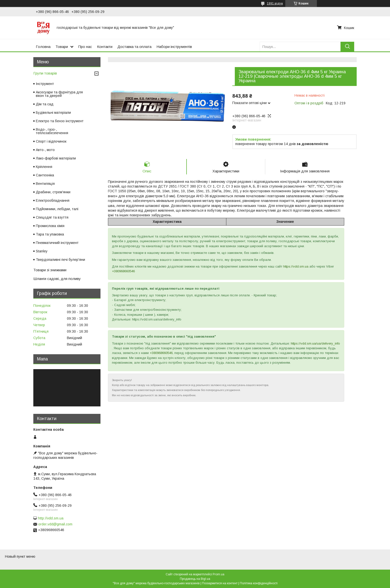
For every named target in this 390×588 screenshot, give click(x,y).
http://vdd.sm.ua (51, 518)
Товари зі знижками (50, 270)
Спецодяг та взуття (52, 217)
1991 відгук (275, 3)
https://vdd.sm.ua (296, 266)
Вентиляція (45, 184)
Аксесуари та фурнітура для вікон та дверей (59, 94)
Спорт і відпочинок (51, 141)
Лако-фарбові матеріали (56, 158)
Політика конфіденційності (259, 583)
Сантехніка (45, 175)
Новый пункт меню (20, 556)
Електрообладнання (53, 200)
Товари (62, 47)
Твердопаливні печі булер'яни (60, 260)
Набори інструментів (174, 47)
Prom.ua (219, 574)
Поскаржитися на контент (220, 583)
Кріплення (44, 167)
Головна (43, 47)
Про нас (85, 47)
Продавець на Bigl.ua (195, 579)
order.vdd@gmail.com (55, 524)
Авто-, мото (45, 150)
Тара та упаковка (50, 234)
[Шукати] (347, 47)
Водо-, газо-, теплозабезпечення (52, 131)
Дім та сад (45, 104)
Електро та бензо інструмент (60, 121)
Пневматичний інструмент (57, 243)
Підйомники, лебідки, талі (57, 209)
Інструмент (45, 84)
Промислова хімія (50, 226)
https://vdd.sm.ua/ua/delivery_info (315, 343)
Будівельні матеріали (53, 113)
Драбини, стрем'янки (53, 192)
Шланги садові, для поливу (57, 279)
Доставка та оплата (134, 47)
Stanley (42, 251)
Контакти (105, 47)
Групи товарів (45, 73)
